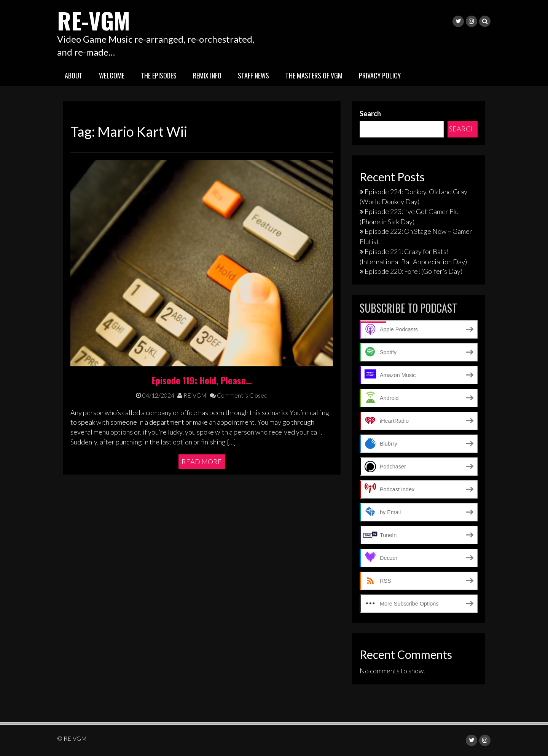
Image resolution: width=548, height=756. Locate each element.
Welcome (112, 75)
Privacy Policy (380, 75)
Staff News (253, 75)
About (74, 75)
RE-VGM (94, 20)
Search (370, 113)
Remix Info (207, 75)
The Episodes (159, 75)
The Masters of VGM (314, 75)
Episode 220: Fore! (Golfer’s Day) (413, 271)
